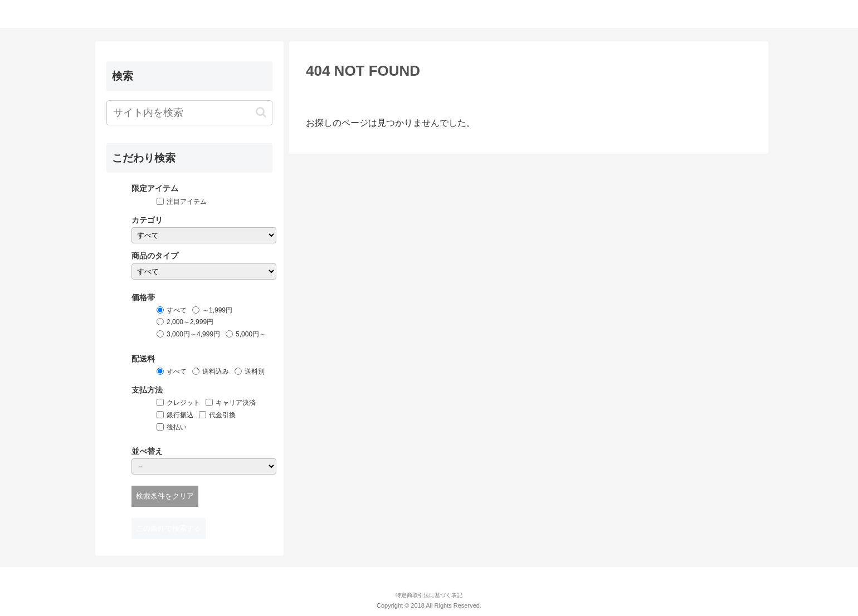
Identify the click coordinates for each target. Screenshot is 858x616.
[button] (261, 112)
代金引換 (222, 415)
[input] (189, 113)
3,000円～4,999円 (193, 334)
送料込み (216, 371)
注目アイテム (187, 202)
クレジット (183, 403)
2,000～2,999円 (190, 322)
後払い (177, 427)
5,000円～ (251, 334)
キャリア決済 (236, 403)
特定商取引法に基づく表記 (429, 595)
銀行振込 (180, 415)
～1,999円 (217, 310)
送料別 (255, 371)
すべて (177, 310)
